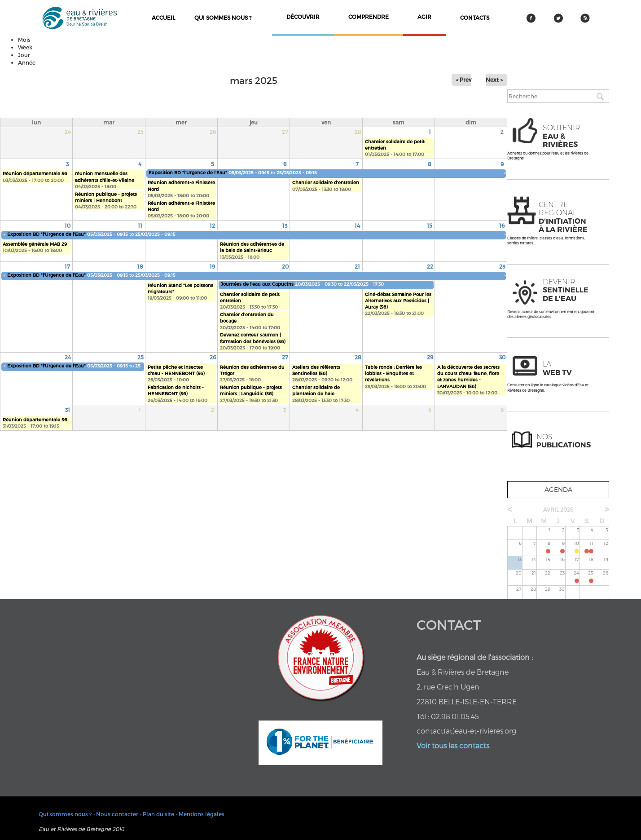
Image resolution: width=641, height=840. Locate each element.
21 (357, 266)
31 (68, 410)
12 (212, 225)
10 (68, 225)
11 (140, 225)
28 (358, 357)
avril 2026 (558, 509)
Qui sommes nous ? (223, 18)
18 (140, 266)
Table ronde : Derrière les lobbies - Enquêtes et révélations (393, 374)
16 (502, 225)
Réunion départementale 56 (35, 173)
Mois (24, 40)
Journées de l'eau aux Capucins (258, 284)
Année (27, 62)
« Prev (464, 80)
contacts (475, 18)
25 (140, 357)
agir (424, 17)
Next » (494, 80)
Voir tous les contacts (453, 745)
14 (357, 225)
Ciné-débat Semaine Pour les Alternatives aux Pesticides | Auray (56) (398, 301)
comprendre (369, 17)
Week (25, 47)
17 (67, 266)
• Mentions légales (200, 814)
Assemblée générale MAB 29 (35, 244)
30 (502, 357)
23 (502, 266)
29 (430, 357)
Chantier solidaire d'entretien (326, 182)
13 (285, 225)
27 (285, 357)
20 (285, 266)
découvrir (303, 17)
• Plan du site (157, 814)
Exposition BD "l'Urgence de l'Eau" (188, 172)
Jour (24, 55)
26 (213, 357)
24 (68, 357)
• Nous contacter (116, 814)
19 (212, 266)
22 (430, 266)
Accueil (163, 18)
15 (430, 225)
